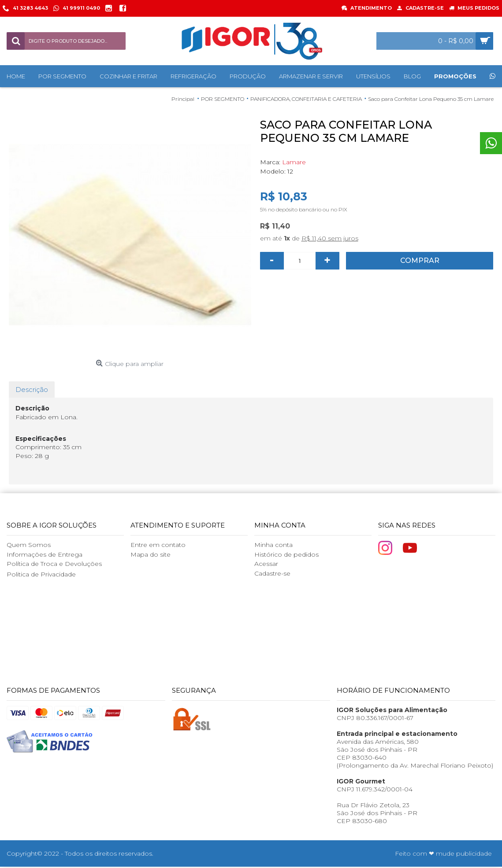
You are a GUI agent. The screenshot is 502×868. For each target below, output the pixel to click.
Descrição (32, 390)
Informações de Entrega (45, 554)
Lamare (294, 162)
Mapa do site (151, 554)
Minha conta (273, 545)
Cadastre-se (272, 573)
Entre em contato (158, 545)
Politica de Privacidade (41, 574)
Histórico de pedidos (286, 554)
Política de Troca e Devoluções (54, 564)
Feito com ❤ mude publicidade (443, 853)
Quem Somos (29, 545)
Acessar (266, 564)
